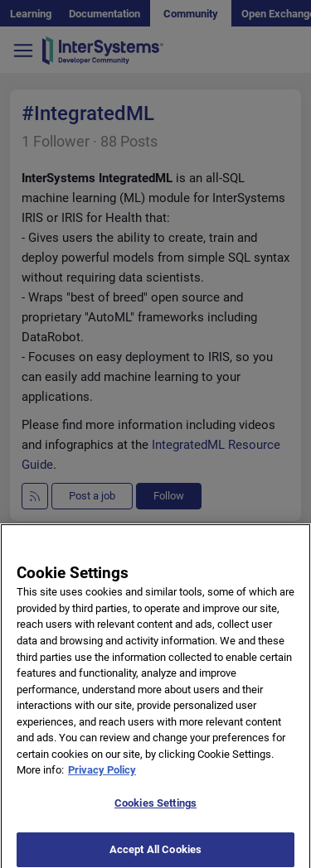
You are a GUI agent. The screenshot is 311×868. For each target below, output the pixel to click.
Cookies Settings (155, 808)
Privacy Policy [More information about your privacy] (102, 776)
